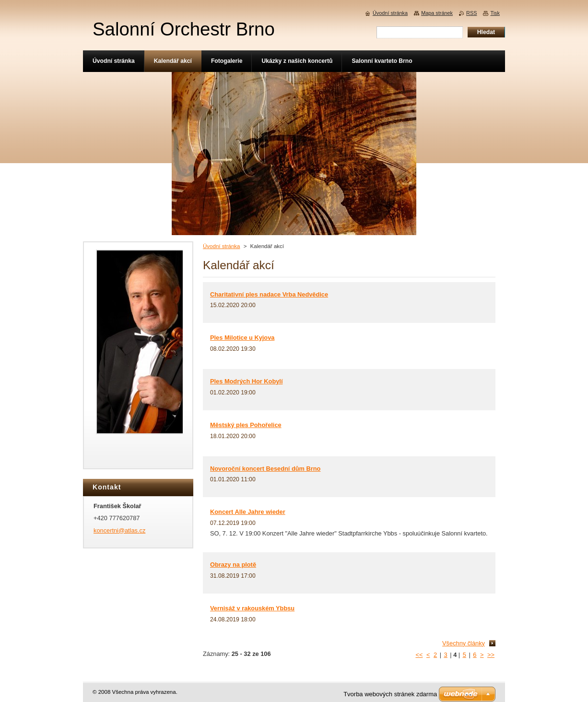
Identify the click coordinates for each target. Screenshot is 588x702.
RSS (471, 13)
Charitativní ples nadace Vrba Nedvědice (269, 294)
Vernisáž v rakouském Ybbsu (252, 608)
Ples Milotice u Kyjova (242, 338)
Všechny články (464, 643)
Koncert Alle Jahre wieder (248, 512)
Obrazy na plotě (233, 565)
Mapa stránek (437, 13)
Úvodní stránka (221, 246)
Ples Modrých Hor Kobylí (246, 381)
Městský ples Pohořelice (246, 425)
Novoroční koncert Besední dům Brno (265, 469)
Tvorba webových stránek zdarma (390, 694)
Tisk (495, 13)
